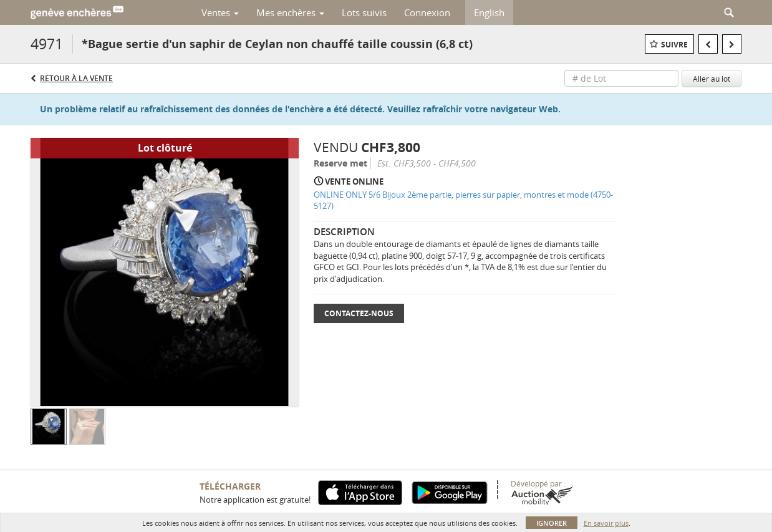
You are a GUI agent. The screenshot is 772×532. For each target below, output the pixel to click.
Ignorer (552, 523)
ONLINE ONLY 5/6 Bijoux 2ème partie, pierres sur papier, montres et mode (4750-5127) (463, 201)
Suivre (674, 45)
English (489, 12)
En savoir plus (606, 523)
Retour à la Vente (76, 78)
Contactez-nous (359, 313)
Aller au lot (712, 79)
